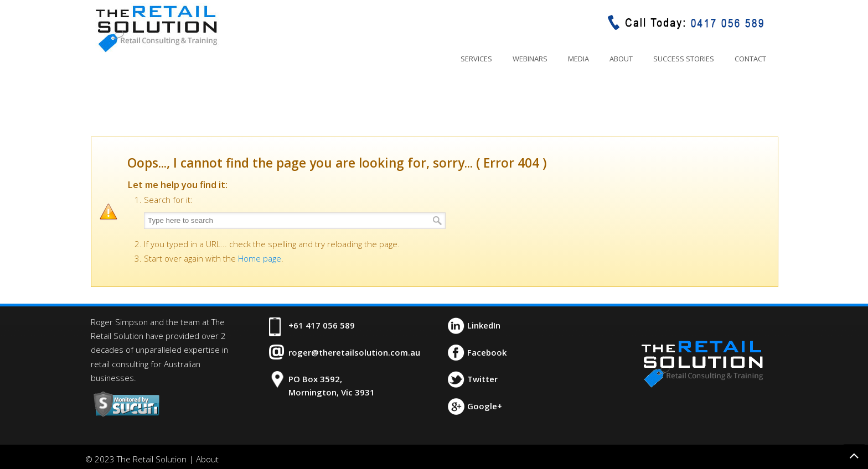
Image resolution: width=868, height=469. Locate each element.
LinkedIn (484, 325)
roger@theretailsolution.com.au (354, 352)
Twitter (482, 379)
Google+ (485, 406)
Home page (260, 258)
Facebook (487, 352)
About (207, 459)
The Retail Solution (156, 28)
